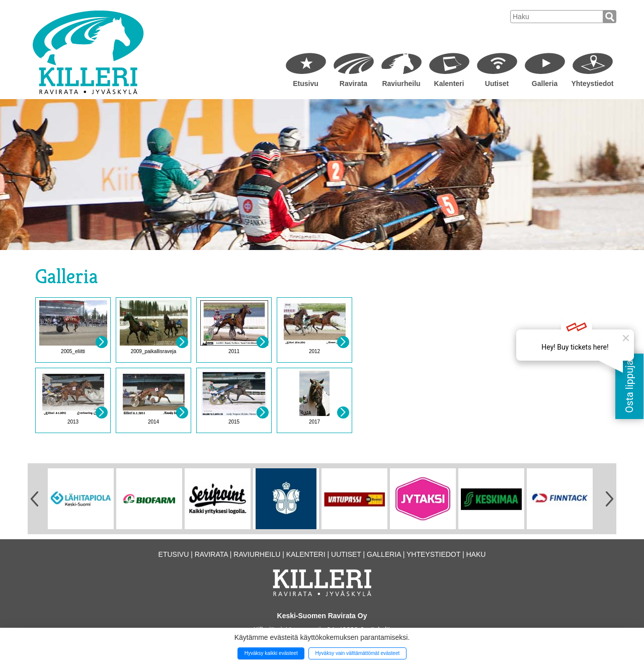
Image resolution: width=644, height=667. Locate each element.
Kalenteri (449, 84)
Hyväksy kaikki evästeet (271, 653)
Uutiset (497, 84)
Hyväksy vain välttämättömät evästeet (357, 653)
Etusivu (306, 84)
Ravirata (353, 84)
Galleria (545, 84)
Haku (476, 554)
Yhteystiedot (592, 84)
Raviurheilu (401, 84)
